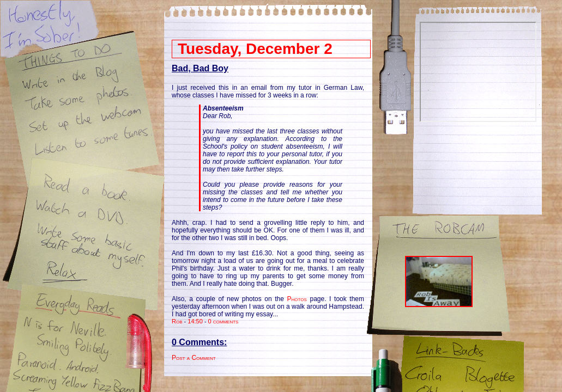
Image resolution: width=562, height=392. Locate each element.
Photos (297, 299)
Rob (177, 321)
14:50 (195, 321)
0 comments (223, 321)
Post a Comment (194, 358)
